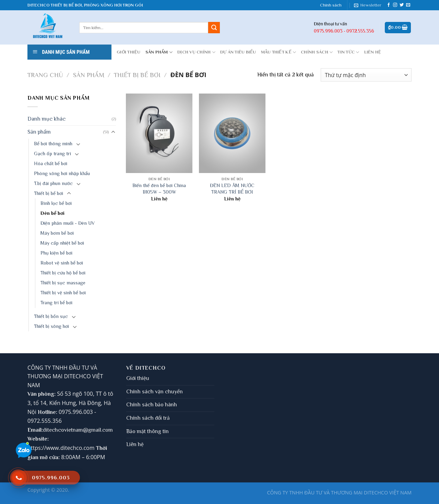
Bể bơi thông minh (53, 144)
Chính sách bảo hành (152, 405)
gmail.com (100, 430)
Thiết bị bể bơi (137, 75)
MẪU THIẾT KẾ (279, 52)
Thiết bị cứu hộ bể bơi (63, 273)
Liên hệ (135, 444)
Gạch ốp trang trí (52, 153)
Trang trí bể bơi (56, 303)
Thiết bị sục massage (63, 283)
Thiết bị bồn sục (51, 316)
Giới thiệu (138, 378)
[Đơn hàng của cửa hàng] (366, 75)
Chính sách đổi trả (148, 418)
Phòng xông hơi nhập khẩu (62, 173)
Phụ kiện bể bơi (56, 253)
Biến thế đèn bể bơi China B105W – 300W (159, 189)
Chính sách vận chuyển (155, 392)
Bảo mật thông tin (147, 431)
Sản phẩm (159, 52)
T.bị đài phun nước (53, 183)
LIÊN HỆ (373, 52)
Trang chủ (45, 75)
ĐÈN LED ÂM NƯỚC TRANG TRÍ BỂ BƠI (232, 189)
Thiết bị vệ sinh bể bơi (63, 293)
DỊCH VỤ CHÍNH (196, 52)
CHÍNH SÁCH (317, 52)
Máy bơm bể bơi (57, 233)
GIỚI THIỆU (129, 52)
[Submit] (214, 28)
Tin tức (348, 52)
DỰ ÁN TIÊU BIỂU (238, 52)
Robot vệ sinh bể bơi (62, 263)
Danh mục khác (46, 119)
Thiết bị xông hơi (51, 326)
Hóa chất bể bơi (51, 163)
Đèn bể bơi (52, 213)
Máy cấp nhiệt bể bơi (62, 243)
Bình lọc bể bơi (56, 203)
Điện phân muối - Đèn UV (68, 223)
